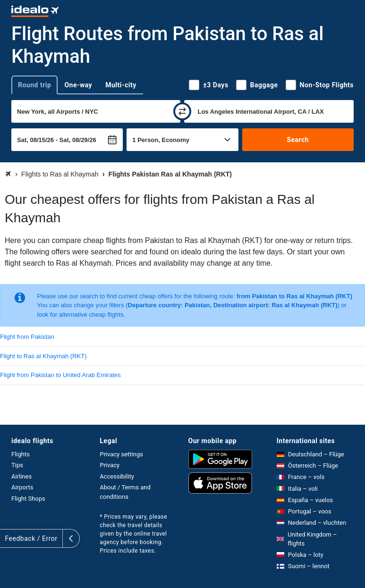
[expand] (8, 538)
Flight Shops (28, 499)
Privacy (110, 465)
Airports (22, 487)
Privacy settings (121, 454)
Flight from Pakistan (27, 337)
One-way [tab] (78, 85)
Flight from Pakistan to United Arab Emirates (60, 375)
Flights (21, 454)
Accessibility (117, 476)
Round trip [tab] (34, 85)
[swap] (182, 111)
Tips (17, 465)
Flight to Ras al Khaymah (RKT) (43, 356)
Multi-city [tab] (121, 85)
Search (298, 140)
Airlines (21, 476)
